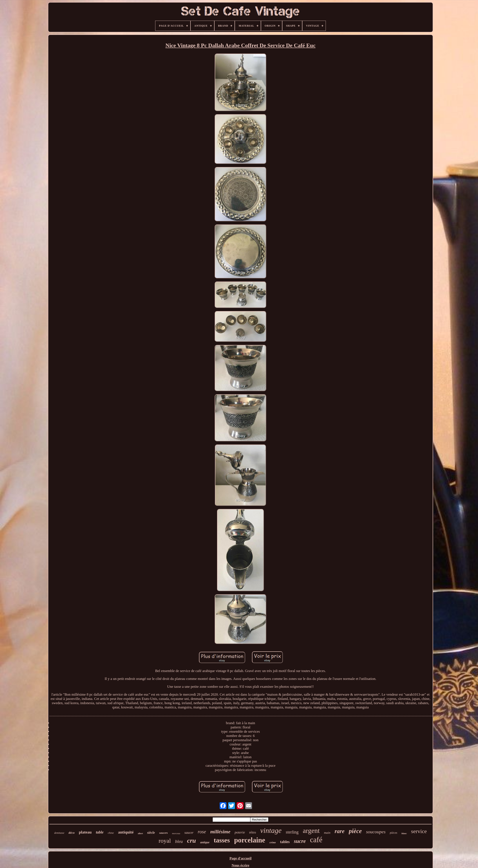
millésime (220, 832)
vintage (271, 830)
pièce (355, 831)
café (316, 840)
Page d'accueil (240, 858)
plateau (85, 832)
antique (205, 842)
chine (111, 833)
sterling (292, 832)
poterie (240, 832)
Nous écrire (240, 865)
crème (273, 842)
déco (72, 833)
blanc (404, 833)
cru (192, 840)
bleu (179, 841)
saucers (163, 833)
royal (165, 841)
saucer (189, 833)
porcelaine (250, 840)
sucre (300, 841)
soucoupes (376, 832)
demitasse (59, 833)
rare (340, 831)
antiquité (126, 832)
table (100, 832)
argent (311, 831)
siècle (151, 833)
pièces (394, 833)
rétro (253, 832)
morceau (176, 833)
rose (202, 832)
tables (285, 842)
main (327, 833)
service (419, 831)
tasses (222, 840)
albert (140, 833)
